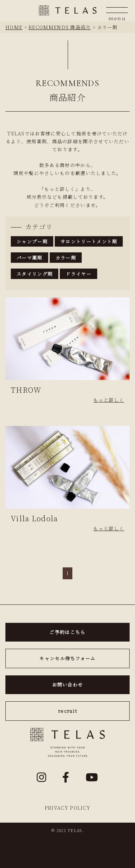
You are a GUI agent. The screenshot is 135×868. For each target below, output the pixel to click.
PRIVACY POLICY (67, 808)
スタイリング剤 (35, 274)
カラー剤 (66, 258)
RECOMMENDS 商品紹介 (60, 27)
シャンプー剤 (32, 241)
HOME (14, 27)
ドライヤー (78, 274)
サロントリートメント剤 (89, 241)
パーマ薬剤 (30, 258)
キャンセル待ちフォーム (67, 658)
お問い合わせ (68, 685)
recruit (67, 711)
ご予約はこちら (67, 632)
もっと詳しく (109, 400)
